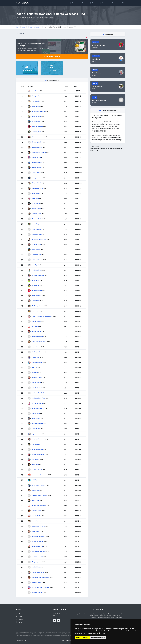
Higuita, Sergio (36, 157)
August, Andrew (37, 434)
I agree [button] (78, 638)
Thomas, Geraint (37, 147)
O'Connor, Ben (36, 101)
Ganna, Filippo (36, 444)
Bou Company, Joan (38, 188)
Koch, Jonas (35, 464)
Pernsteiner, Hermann (38, 275)
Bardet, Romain (36, 121)
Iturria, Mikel (35, 280)
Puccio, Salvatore (37, 521)
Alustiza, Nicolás (37, 234)
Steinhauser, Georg (37, 137)
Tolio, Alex (35, 372)
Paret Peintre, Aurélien (38, 485)
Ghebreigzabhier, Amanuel (40, 475)
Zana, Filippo (36, 285)
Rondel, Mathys (36, 173)
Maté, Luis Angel (37, 290)
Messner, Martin (37, 219)
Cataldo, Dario (36, 531)
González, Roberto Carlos (39, 495)
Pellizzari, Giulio (37, 132)
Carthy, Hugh (36, 224)
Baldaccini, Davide (37, 557)
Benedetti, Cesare (37, 377)
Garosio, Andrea (37, 516)
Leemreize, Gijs (36, 311)
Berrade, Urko (36, 265)
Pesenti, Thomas (37, 388)
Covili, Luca (35, 198)
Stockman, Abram (37, 352)
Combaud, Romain (37, 362)
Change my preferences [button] (98, 638)
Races (24, 27)
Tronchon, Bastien (37, 424)
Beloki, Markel (36, 418)
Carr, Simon (35, 91)
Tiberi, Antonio (36, 116)
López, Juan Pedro (37, 127)
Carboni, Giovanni (37, 403)
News (20, 622)
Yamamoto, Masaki (37, 541)
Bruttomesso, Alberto (38, 526)
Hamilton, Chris (36, 244)
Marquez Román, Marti (39, 536)
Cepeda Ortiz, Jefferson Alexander (42, 316)
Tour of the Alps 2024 (35, 27)
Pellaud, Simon (36, 331)
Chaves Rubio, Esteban (39, 152)
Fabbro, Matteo (36, 167)
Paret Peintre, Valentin (38, 111)
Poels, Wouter (36, 106)
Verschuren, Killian (37, 449)
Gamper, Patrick (36, 511)
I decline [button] (86, 638)
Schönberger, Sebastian (39, 342)
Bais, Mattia (35, 326)
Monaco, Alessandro (38, 408)
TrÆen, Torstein (36, 295)
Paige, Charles (36, 347)
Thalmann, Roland (37, 336)
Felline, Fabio (36, 490)
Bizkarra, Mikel (36, 183)
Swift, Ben (35, 480)
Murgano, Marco (37, 562)
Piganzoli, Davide (37, 142)
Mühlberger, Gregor (38, 306)
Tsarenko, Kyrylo (37, 582)
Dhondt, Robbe (36, 321)
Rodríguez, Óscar (37, 178)
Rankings (20, 33)
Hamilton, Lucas (37, 214)
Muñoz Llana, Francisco (39, 505)
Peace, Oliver (36, 500)
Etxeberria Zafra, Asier (38, 398)
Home (17, 27)
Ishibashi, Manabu (37, 592)
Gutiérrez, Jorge (37, 270)
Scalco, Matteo (36, 429)
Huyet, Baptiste (36, 229)
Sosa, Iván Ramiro (37, 162)
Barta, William (36, 301)
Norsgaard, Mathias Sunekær (41, 577)
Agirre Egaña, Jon (37, 260)
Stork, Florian (36, 249)
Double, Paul (35, 357)
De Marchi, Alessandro (39, 454)
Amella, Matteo (36, 567)
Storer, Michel (36, 96)
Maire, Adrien (36, 193)
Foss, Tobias (35, 459)
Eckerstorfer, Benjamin (39, 552)
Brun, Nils (35, 367)
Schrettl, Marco (36, 383)
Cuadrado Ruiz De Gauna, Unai (41, 393)
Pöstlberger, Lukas (37, 546)
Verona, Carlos (36, 208)
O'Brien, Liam (36, 413)
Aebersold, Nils (36, 255)
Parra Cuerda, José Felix (39, 239)
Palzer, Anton (36, 203)
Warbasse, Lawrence (38, 439)
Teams (21, 619)
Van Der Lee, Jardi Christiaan (40, 587)
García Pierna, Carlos (38, 572)
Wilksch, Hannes (37, 470)
